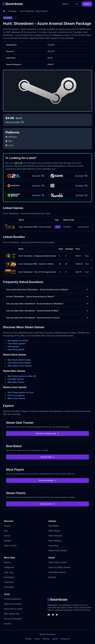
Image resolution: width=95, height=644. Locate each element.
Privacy (28, 639)
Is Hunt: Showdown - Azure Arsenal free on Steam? (47, 297)
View (87, 256)
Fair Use (46, 639)
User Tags (9, 572)
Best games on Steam (18, 341)
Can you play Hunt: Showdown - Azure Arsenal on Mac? (47, 311)
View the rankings (47, 480)
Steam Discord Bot (13, 604)
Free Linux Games (16, 395)
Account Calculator (13, 619)
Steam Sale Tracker (58, 562)
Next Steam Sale (12, 614)
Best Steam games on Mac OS (22, 376)
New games (13, 346)
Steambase (52, 605)
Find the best (48, 457)
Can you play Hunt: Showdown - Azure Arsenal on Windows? (47, 304)
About (55, 639)
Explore (87, 4)
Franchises (9, 587)
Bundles (8, 541)
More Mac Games (16, 382)
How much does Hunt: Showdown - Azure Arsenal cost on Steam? (47, 290)
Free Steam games (16, 343)
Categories (9, 567)
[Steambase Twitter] (57, 615)
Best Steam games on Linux (21, 392)
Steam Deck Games (58, 551)
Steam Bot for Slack (13, 609)
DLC (6, 531)
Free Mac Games (16, 379)
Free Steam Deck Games (19, 363)
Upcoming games (16, 349)
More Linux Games (17, 398)
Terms (37, 639)
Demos (7, 536)
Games (7, 526)
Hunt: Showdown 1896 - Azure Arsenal (35, 227)
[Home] (4, 11)
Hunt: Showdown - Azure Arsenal (34, 11)
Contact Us (65, 639)
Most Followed (55, 536)
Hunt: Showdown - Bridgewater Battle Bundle (37, 256)
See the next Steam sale (48, 433)
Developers (9, 577)
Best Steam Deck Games (19, 360)
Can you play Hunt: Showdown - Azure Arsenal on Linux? (47, 318)
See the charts (48, 504)
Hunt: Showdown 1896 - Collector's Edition (36, 264)
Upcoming (53, 546)
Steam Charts (83, 227)
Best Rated (53, 526)
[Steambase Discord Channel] (49, 615)
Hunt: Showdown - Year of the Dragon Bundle (37, 272)
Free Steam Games (57, 572)
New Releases (55, 541)
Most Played (54, 531)
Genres (7, 562)
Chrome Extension (12, 599)
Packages (12, 11)
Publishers (9, 582)
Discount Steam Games (59, 567)
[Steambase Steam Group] (53, 615)
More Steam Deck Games (20, 366)
